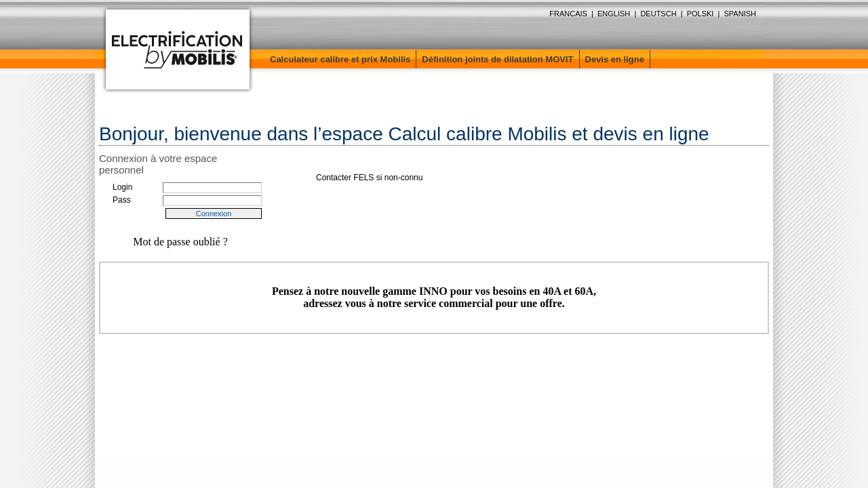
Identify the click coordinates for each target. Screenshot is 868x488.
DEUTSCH (658, 14)
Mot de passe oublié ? (180, 242)
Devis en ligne (615, 59)
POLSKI (701, 14)
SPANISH (740, 14)
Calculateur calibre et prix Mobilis (340, 59)
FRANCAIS (568, 14)
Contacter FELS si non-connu (369, 178)
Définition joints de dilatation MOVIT (497, 59)
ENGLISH (614, 14)
